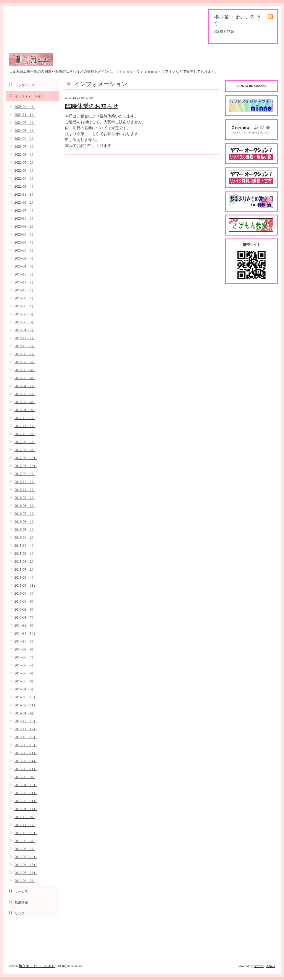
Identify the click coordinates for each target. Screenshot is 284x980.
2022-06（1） (25, 171)
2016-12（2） (25, 482)
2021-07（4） (25, 210)
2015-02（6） (25, 609)
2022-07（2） (25, 163)
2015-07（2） (25, 569)
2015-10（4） (25, 546)
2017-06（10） (26, 458)
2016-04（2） (25, 538)
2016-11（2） (25, 490)
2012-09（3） (25, 841)
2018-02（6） (25, 402)
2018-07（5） (25, 362)
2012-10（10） (26, 833)
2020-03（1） (25, 250)
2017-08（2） (25, 442)
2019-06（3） (25, 322)
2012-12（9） (25, 817)
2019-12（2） (25, 274)
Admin (271, 966)
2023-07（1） (25, 147)
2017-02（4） (25, 474)
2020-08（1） (25, 234)
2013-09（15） (26, 745)
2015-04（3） (25, 593)
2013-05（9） (25, 777)
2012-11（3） (25, 825)
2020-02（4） (25, 258)
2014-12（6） (25, 625)
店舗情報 (21, 902)
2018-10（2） (25, 346)
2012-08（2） (25, 849)
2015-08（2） (25, 562)
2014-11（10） (26, 633)
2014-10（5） (25, 641)
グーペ (259, 966)
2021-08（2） (25, 202)
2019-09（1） (25, 298)
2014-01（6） (25, 713)
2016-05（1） (25, 530)
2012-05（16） (26, 873)
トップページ (25, 85)
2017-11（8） (25, 426)
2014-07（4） (25, 665)
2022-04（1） (25, 179)
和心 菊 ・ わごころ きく (37, 966)
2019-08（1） (25, 306)
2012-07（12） (26, 857)
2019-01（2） (25, 330)
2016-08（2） (25, 506)
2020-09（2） (25, 226)
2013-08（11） (26, 753)
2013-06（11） (26, 769)
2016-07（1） (25, 514)
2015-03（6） (25, 601)
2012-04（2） (25, 881)
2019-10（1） (25, 290)
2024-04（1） (25, 139)
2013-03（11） (26, 793)
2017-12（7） (25, 418)
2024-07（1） (25, 123)
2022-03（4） (25, 186)
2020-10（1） (25, 218)
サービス (21, 891)
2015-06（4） (25, 577)
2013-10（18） (26, 737)
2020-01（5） (25, 266)
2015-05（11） (26, 585)
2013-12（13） (26, 721)
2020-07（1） (25, 242)
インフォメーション (29, 96)
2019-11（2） (25, 282)
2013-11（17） (26, 729)
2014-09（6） (25, 649)
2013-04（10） (26, 785)
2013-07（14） (26, 761)
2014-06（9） (25, 673)
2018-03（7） (25, 394)
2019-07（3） (25, 314)
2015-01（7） (25, 617)
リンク (20, 913)
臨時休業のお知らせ (92, 106)
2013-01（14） (26, 809)
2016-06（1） (25, 522)
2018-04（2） (25, 386)
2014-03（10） (26, 697)
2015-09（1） (25, 554)
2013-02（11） (26, 801)
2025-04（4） (25, 107)
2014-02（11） (26, 705)
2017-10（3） (25, 434)
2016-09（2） (25, 498)
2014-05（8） (25, 681)
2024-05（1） (25, 131)
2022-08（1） (25, 155)
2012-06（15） (26, 865)
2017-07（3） (25, 450)
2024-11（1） (25, 115)
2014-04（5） (25, 689)
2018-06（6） (25, 370)
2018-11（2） (25, 338)
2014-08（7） (25, 657)
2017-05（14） (26, 466)
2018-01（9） (25, 410)
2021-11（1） (25, 194)
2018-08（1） (25, 354)
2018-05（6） (25, 378)
